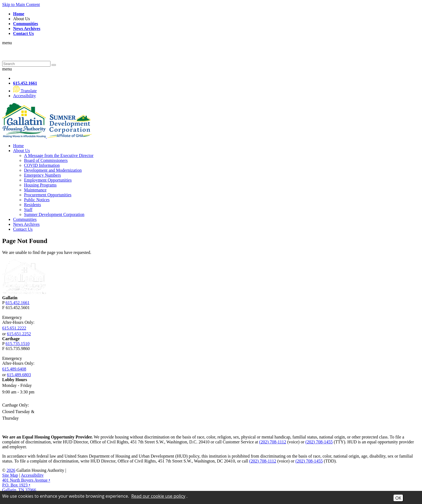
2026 (11, 470)
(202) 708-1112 (273, 442)
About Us (22, 19)
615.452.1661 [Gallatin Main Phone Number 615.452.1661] (17, 303)
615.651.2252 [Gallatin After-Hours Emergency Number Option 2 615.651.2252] (19, 334)
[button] (211, 69)
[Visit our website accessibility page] (25, 96)
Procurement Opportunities (48, 195)
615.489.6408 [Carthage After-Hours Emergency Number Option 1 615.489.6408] (14, 369)
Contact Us (23, 229)
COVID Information (42, 165)
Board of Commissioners (46, 160)
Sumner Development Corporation (54, 214)
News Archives (26, 224)
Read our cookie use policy (158, 496)
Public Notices (37, 200)
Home (18, 146)
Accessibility (32, 475)
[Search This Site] (26, 64)
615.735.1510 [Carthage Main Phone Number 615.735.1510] (17, 344)
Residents (32, 205)
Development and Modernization (53, 170)
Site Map (10, 475)
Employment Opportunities (48, 180)
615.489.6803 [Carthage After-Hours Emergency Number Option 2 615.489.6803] (19, 375)
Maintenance (35, 190)
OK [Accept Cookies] (398, 498)
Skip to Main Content (21, 5)
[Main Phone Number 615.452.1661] (25, 83)
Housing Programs (40, 185)
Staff (28, 210)
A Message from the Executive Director (59, 155)
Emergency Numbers (42, 175)
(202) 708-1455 (319, 442)
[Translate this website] (25, 91)
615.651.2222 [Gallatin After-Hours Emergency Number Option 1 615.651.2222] (14, 328)
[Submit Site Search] (54, 65)
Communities (25, 219)
